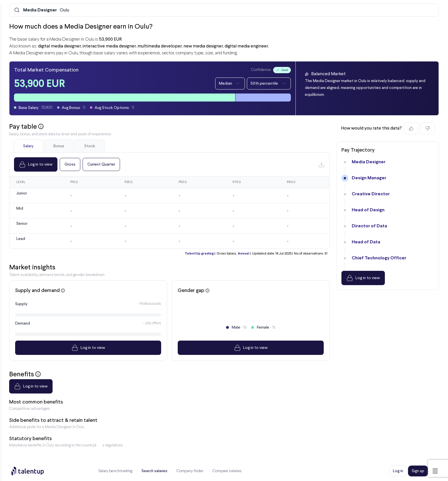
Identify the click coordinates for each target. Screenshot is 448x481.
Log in (398, 471)
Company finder (190, 471)
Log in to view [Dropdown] (36, 164)
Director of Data (369, 226)
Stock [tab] (90, 146)
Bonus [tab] (59, 146)
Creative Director (371, 194)
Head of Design (368, 210)
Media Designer (369, 162)
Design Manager (369, 178)
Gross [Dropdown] (70, 164)
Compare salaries (227, 471)
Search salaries (154, 471)
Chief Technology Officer (379, 258)
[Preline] (32, 471)
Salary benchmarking (115, 471)
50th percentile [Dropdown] (269, 84)
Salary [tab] (28, 146)
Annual (243, 254)
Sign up (418, 471)
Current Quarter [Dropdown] (101, 164)
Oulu (46, 10)
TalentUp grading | (200, 254)
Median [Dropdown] (230, 84)
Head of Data (366, 242)
